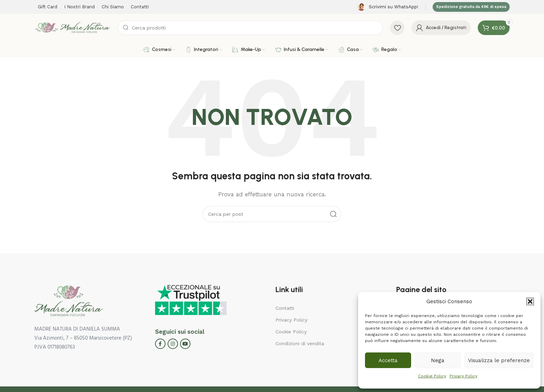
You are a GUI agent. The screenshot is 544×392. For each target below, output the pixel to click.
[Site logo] (73, 27)
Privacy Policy (464, 376)
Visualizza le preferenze (499, 360)
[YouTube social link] (185, 344)
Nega (438, 360)
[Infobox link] (388, 7)
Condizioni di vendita (300, 343)
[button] (530, 301)
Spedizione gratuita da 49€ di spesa (471, 7)
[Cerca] (250, 28)
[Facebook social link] (160, 344)
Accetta (388, 360)
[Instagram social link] (173, 344)
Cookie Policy (432, 376)
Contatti (285, 308)
